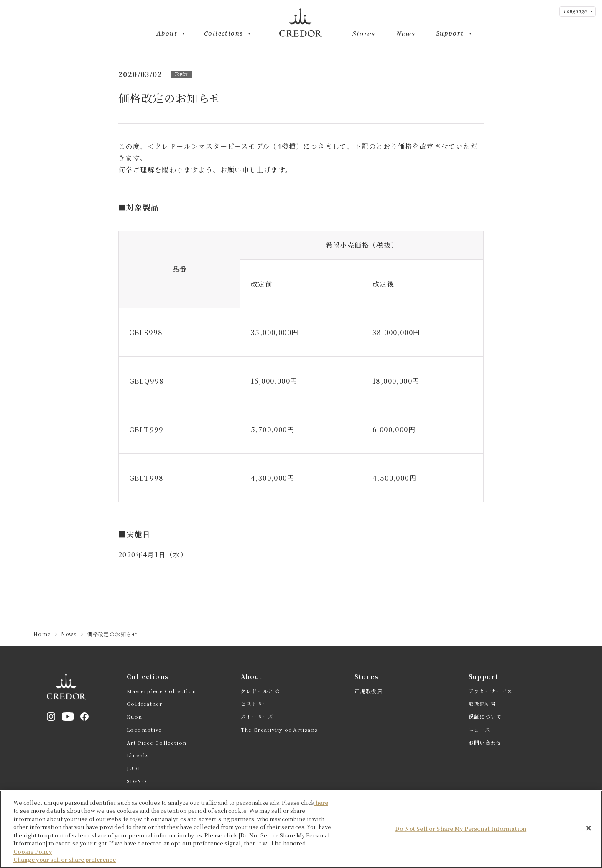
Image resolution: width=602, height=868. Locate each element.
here (321, 813)
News (406, 34)
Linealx (138, 756)
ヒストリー (255, 704)
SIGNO (137, 782)
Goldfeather (145, 704)
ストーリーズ (257, 717)
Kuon (135, 717)
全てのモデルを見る (152, 795)
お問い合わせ (485, 743)
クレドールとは (260, 691)
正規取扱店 (369, 691)
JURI (134, 769)
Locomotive (144, 730)
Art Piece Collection (157, 743)
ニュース (480, 730)
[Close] (589, 839)
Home (42, 634)
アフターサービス (491, 691)
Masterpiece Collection (161, 691)
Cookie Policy (33, 862)
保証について (485, 717)
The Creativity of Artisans (279, 730)
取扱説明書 (483, 704)
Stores (363, 34)
